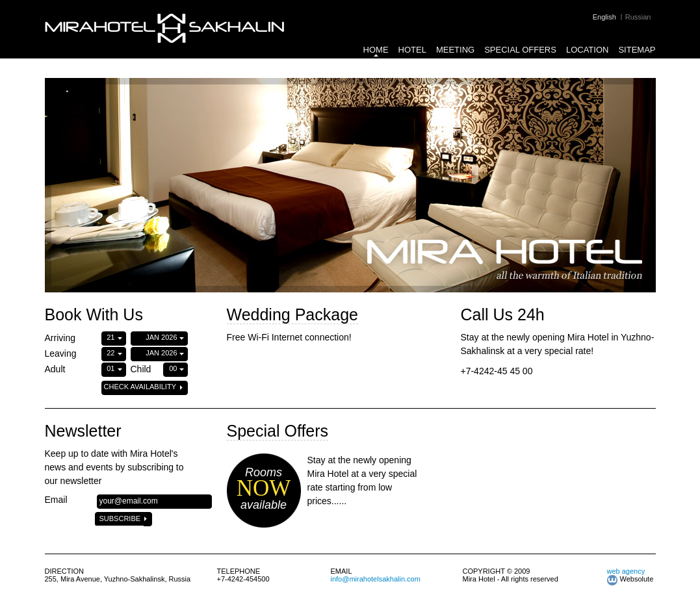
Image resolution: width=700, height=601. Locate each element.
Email (56, 500)
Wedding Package (292, 314)
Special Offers (520, 50)
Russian (638, 17)
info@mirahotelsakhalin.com (376, 579)
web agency (626, 571)
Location (588, 50)
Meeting (455, 50)
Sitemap (637, 50)
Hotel (412, 50)
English (604, 17)
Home (376, 50)
